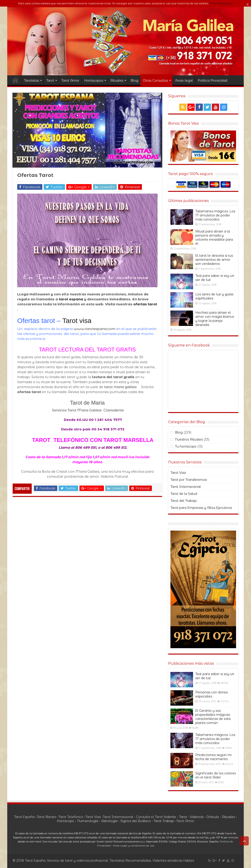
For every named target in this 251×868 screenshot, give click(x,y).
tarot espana (71, 299)
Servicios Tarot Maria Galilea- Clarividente (87, 410)
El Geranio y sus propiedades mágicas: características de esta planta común (213, 717)
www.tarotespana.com (94, 329)
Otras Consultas (155, 81)
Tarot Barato (47, 817)
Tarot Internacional (186, 487)
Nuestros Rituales (189, 439)
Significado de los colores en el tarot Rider (216, 775)
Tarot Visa (178, 473)
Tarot (50, 81)
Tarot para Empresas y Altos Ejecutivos (201, 508)
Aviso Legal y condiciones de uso (134, 846)
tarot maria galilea (121, 387)
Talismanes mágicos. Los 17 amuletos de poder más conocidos (215, 215)
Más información (221, 3)
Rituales (117, 81)
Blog (134, 81)
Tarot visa (77, 321)
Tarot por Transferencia (189, 480)
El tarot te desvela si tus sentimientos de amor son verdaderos (214, 260)
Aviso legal (184, 81)
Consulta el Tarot (149, 817)
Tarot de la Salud (184, 494)
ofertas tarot (145, 304)
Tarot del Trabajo (184, 501)
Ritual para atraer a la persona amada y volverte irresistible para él (214, 237)
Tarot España (24, 817)
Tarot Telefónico (71, 817)
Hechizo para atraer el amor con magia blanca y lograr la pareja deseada (215, 319)
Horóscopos (94, 81)
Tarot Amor (70, 81)
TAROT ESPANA (15, 80)
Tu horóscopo (186, 446)
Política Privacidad (213, 81)
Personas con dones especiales (212, 694)
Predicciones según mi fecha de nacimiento (213, 757)
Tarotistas (31, 81)
